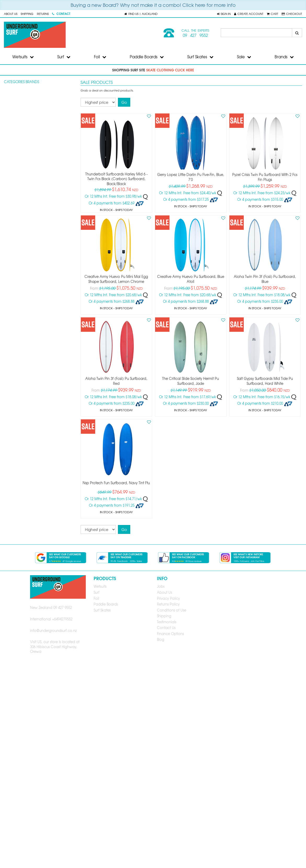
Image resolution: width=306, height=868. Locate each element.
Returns (43, 14)
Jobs (161, 586)
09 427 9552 (195, 35)
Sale (244, 57)
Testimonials (167, 622)
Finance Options (170, 634)
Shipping (27, 14)
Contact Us (166, 628)
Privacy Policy (168, 598)
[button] (224, 14)
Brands (284, 57)
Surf (64, 57)
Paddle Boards (147, 57)
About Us (11, 14)
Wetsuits (23, 57)
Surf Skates (200, 57)
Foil (100, 57)
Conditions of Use (172, 610)
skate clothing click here (170, 70)
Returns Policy (168, 604)
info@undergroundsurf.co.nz (53, 630)
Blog (161, 639)
